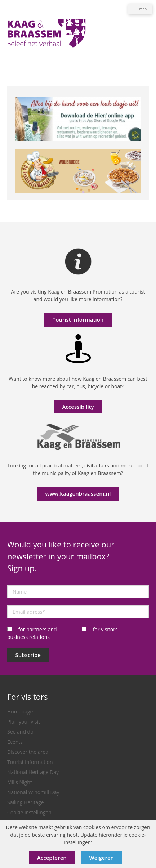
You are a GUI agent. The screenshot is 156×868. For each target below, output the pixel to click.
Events (15, 742)
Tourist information (78, 319)
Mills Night (20, 782)
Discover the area (28, 752)
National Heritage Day (33, 772)
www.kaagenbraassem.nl (78, 493)
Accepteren (52, 858)
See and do (20, 732)
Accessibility (78, 407)
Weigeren (102, 858)
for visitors (105, 629)
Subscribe (28, 655)
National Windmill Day (33, 792)
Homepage (20, 712)
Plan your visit (24, 722)
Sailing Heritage (26, 802)
